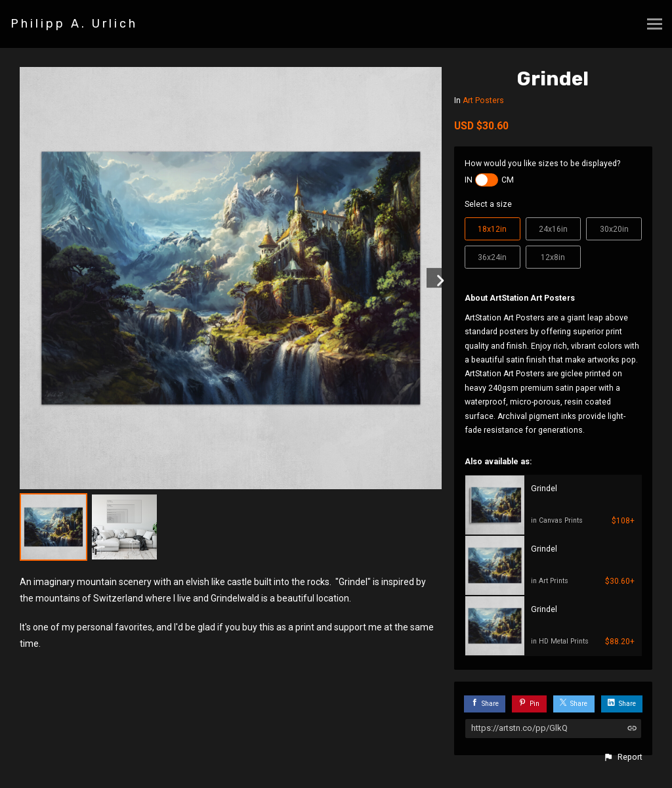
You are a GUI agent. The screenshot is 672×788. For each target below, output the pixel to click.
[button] (623, 757)
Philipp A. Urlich (74, 24)
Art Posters (483, 100)
